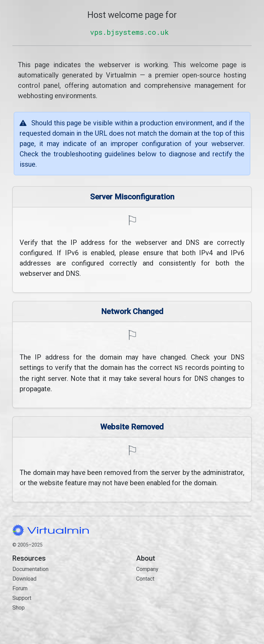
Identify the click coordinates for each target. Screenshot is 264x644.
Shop (19, 607)
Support (22, 597)
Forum (20, 588)
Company (147, 568)
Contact (194, 603)
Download (24, 578)
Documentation (30, 568)
